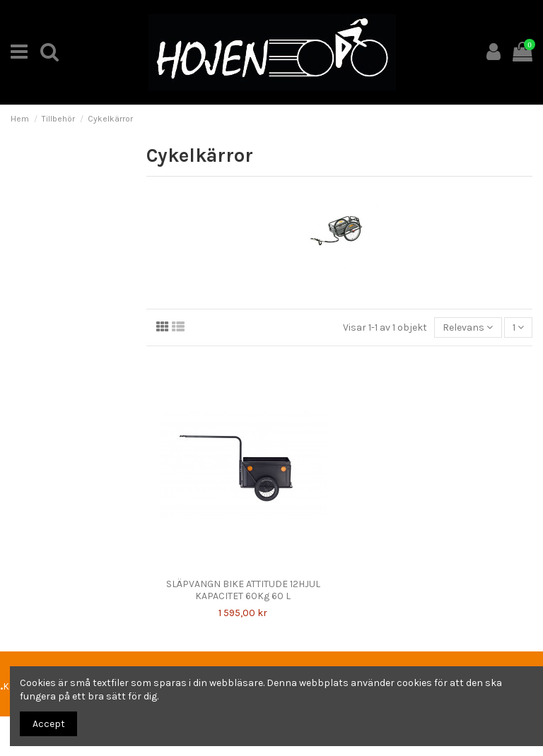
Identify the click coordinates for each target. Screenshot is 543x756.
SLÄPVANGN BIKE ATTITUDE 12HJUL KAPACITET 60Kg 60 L (243, 590)
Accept (49, 724)
